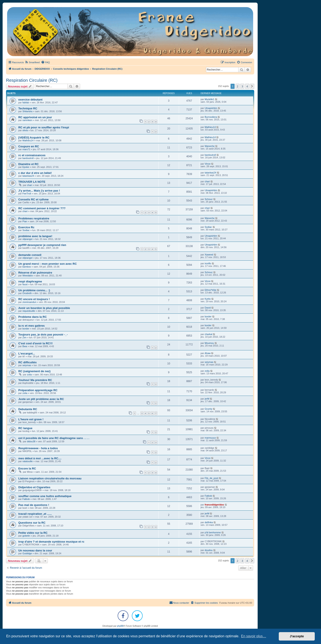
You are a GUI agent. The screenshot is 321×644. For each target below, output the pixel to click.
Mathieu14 (210, 127)
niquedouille (29, 311)
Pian (25, 221)
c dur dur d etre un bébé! (35, 173)
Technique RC (28, 108)
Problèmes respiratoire (34, 218)
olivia (25, 130)
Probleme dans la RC (33, 317)
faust (25, 284)
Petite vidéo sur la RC (33, 533)
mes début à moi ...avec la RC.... (40, 458)
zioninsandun (29, 302)
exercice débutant (30, 100)
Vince (208, 164)
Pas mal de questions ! (34, 505)
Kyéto (208, 299)
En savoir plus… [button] (254, 636)
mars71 (26, 149)
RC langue (25, 428)
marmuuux (210, 438)
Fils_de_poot (211, 478)
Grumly (208, 409)
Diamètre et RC (29, 164)
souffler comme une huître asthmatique (45, 496)
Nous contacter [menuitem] (179, 603)
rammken (27, 120)
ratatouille (28, 461)
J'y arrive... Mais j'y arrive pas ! (39, 191)
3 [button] (242, 86)
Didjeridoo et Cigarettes (34, 487)
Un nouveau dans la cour (35, 550)
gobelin (26, 536)
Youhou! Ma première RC (35, 380)
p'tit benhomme (213, 532)
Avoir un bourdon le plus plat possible (44, 308)
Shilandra (27, 111)
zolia (29, 375)
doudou (209, 550)
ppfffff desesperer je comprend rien (42, 245)
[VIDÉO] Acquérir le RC (34, 138)
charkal (208, 334)
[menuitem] (32, 62)
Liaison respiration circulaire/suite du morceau (50, 478)
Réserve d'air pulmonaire (35, 273)
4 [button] (247, 86)
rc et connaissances (32, 155)
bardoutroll (28, 158)
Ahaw (208, 353)
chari (30, 185)
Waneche (210, 146)
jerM (207, 399)
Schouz (209, 199)
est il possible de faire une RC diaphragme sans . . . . (54, 438)
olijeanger (28, 239)
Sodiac (26, 230)
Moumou (209, 343)
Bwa (25, 346)
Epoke (26, 167)
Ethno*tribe (210, 290)
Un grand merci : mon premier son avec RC (48, 264)
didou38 (31, 441)
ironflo (208, 263)
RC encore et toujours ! (34, 299)
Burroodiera (211, 117)
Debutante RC (28, 409)
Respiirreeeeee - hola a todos (38, 448)
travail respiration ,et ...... (35, 514)
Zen (24, 337)
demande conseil (30, 255)
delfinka (209, 522)
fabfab (26, 102)
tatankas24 (28, 176)
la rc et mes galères (31, 326)
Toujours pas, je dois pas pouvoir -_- (43, 335)
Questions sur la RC (32, 523)
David (208, 308)
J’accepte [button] (297, 636)
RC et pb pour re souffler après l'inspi (44, 127)
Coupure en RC (29, 146)
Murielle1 (210, 99)
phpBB (120, 626)
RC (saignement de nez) (34, 371)
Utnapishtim (211, 108)
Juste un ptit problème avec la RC (41, 399)
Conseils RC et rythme (34, 199)
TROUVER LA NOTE (32, 182)
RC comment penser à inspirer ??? (42, 208)
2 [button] (238, 86)
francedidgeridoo (214, 505)
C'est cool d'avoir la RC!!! (35, 343)
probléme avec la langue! (35, 236)
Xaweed (209, 255)
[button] (252, 86)
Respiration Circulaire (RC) (32, 80)
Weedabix (28, 276)
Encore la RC (27, 468)
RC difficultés (27, 362)
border (208, 316)
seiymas (27, 365)
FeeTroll (27, 194)
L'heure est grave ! (31, 419)
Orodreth (27, 293)
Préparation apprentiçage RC (38, 390)
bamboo (27, 267)
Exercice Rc (26, 227)
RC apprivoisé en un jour (35, 117)
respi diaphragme (30, 281)
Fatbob (26, 499)
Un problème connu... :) (34, 290)
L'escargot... (27, 353)
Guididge (27, 553)
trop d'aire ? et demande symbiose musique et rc (51, 542)
